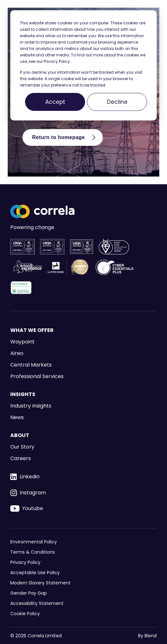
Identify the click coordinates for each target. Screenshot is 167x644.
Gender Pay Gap (29, 593)
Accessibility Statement (37, 603)
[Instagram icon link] (83, 493)
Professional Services (37, 376)
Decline (117, 102)
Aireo (17, 353)
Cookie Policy (25, 614)
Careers (21, 458)
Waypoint (22, 342)
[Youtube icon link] (83, 508)
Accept (55, 102)
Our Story (22, 447)
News (17, 417)
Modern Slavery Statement (40, 583)
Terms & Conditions (33, 552)
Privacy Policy (25, 562)
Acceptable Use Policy (35, 573)
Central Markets (31, 365)
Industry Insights (31, 406)
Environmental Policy (34, 542)
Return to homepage (65, 137)
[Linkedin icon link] (83, 477)
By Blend (147, 636)
